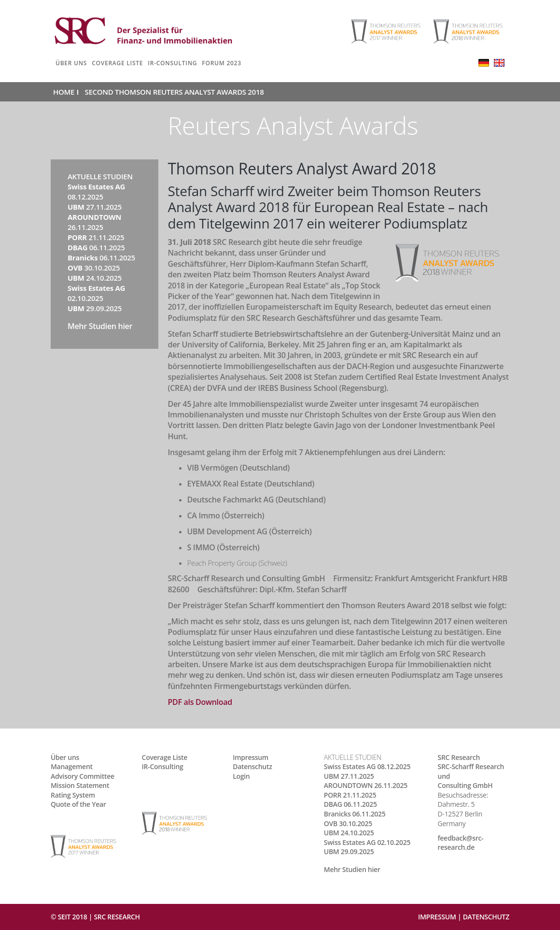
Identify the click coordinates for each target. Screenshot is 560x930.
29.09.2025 (95, 308)
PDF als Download (200, 702)
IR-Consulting (172, 63)
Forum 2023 (222, 63)
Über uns (71, 63)
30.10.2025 (94, 268)
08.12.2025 (96, 192)
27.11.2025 (95, 207)
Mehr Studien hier (100, 326)
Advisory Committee (83, 776)
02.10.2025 (96, 293)
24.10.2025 (95, 278)
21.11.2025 (96, 237)
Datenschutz (252, 766)
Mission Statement (80, 785)
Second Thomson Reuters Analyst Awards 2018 (175, 92)
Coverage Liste (117, 63)
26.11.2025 (94, 222)
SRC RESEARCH (117, 917)
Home (64, 92)
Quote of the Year (78, 804)
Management (72, 766)
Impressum (251, 757)
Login (241, 776)
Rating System (73, 795)
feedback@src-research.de (461, 843)
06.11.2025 (96, 247)
